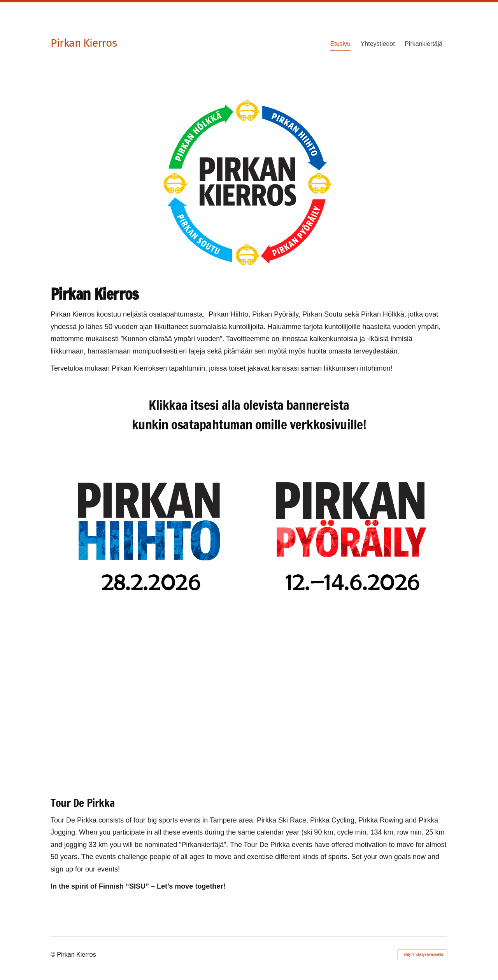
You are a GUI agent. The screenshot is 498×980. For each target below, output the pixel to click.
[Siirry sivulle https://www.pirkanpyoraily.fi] (350, 534)
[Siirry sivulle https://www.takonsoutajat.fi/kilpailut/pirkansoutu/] (148, 695)
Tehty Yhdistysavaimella (422, 955)
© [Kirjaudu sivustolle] (54, 955)
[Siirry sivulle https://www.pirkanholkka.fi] (350, 695)
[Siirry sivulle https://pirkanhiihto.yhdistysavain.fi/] (148, 534)
